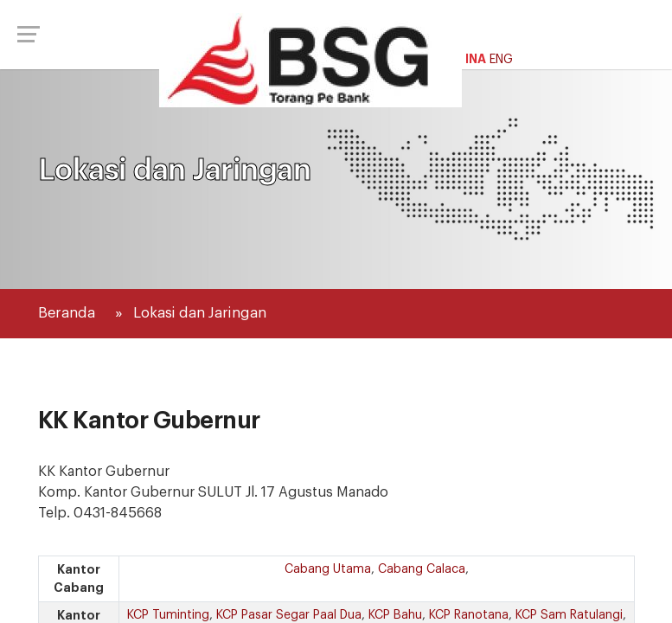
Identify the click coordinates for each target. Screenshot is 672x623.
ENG (501, 60)
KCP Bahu (395, 615)
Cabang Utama (328, 569)
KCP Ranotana (469, 615)
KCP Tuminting (168, 615)
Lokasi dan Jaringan (200, 313)
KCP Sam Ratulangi (569, 615)
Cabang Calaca (422, 569)
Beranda (67, 313)
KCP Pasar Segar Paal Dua (289, 615)
